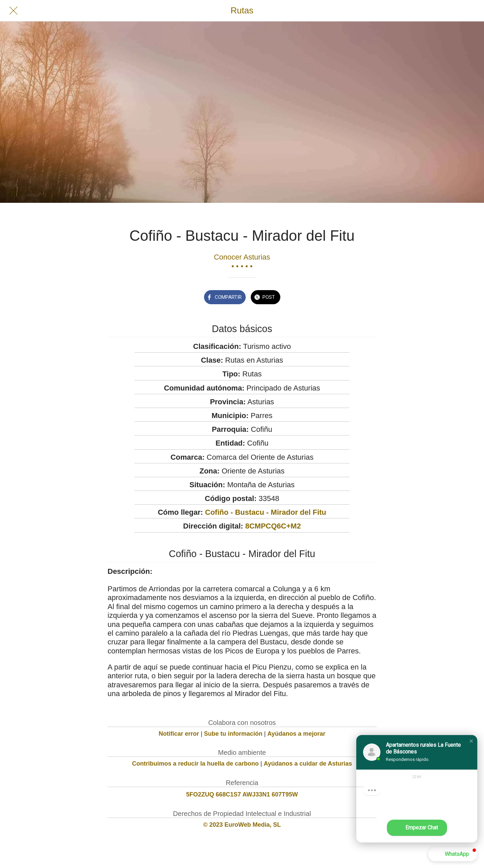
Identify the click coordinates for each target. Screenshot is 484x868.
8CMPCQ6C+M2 (273, 526)
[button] (471, 741)
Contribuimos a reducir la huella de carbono (195, 764)
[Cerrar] (13, 11)
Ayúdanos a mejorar (296, 734)
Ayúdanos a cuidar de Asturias (308, 764)
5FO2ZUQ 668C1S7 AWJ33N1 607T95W (242, 794)
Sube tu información (233, 734)
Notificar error (179, 734)
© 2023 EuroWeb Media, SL (242, 825)
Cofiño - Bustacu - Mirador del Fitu (266, 512)
